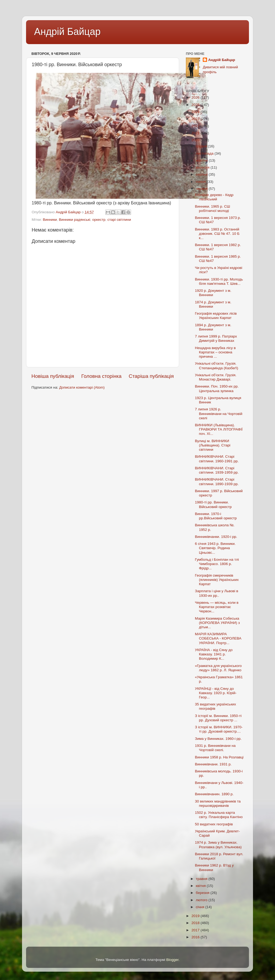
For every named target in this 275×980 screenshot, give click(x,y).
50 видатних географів (214, 824)
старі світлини (119, 220)
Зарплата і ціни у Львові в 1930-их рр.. (217, 593)
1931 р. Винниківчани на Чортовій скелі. (215, 748)
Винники (50, 220)
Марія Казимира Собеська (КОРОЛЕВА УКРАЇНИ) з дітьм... (217, 623)
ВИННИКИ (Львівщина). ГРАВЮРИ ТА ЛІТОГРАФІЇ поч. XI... (219, 429)
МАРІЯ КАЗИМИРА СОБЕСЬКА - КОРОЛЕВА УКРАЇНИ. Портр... (218, 638)
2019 (196, 916)
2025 (196, 105)
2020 (196, 140)
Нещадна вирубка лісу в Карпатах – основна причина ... (215, 352)
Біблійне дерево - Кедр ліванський (214, 197)
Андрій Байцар (67, 32)
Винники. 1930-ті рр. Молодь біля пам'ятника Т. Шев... (219, 281)
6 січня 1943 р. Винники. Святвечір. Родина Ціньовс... (215, 548)
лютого (202, 900)
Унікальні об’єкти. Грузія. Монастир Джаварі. (216, 377)
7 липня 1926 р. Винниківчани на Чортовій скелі (219, 413)
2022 (196, 126)
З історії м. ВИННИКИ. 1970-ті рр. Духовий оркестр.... (219, 729)
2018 (196, 923)
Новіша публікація (53, 376)
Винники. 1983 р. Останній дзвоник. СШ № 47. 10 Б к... (217, 234)
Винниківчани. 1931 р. (213, 764)
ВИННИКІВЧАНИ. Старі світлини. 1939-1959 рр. (217, 470)
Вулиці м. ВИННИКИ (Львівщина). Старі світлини (213, 445)
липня (201, 182)
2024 (196, 112)
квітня (201, 886)
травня (202, 879)
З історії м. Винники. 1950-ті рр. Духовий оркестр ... (218, 718)
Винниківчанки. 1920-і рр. (216, 537)
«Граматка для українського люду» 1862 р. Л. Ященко (218, 668)
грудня (202, 146)
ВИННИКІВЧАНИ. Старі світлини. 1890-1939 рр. (217, 482)
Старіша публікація (151, 376)
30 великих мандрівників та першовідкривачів (218, 803)
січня (200, 907)
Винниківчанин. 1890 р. (214, 794)
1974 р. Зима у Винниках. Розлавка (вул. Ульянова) (218, 845)
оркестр (99, 220)
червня (202, 189)
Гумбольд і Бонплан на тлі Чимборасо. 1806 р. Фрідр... (217, 564)
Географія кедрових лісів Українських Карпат (216, 316)
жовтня (202, 160)
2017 (196, 930)
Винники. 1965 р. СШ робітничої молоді (213, 209)
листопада (205, 153)
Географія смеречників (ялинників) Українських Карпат (217, 580)
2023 (196, 119)
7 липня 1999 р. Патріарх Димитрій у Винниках (216, 338)
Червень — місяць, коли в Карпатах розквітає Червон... (217, 607)
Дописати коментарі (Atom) (82, 387)
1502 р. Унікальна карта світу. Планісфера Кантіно (219, 815)
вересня (203, 167)
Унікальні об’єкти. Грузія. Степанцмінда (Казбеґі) (217, 366)
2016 (196, 937)
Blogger (172, 960)
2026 (196, 97)
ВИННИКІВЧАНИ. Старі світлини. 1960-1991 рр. (217, 459)
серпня (202, 174)
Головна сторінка (102, 376)
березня (203, 893)
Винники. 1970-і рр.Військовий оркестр (216, 516)
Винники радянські (75, 220)
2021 (196, 133)
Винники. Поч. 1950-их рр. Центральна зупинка (217, 388)
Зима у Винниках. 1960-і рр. (218, 739)
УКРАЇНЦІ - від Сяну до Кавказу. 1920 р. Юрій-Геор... (216, 693)
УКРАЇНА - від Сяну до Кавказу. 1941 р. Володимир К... (214, 654)
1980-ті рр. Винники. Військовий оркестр (213, 504)
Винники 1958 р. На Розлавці (219, 757)
